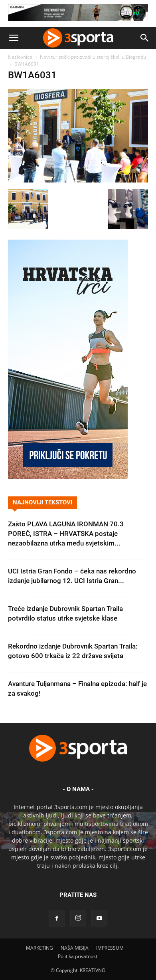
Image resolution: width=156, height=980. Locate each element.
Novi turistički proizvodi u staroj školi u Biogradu (93, 57)
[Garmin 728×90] (78, 23)
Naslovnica (20, 57)
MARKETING (39, 948)
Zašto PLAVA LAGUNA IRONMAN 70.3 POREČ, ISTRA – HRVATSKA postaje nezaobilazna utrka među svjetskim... (66, 534)
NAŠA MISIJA (75, 948)
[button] (14, 38)
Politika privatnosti (78, 956)
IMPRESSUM (110, 948)
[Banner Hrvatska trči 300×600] (68, 477)
